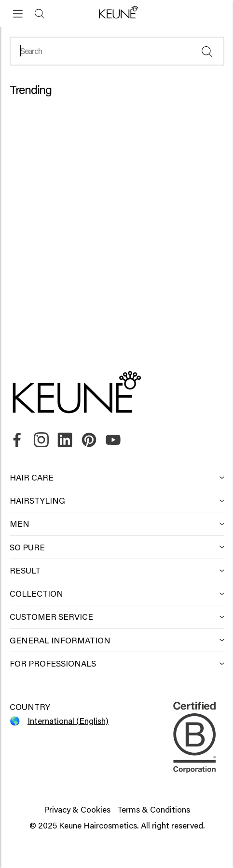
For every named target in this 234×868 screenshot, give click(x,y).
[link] (17, 440)
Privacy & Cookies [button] (77, 809)
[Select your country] (64, 721)
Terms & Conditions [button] (154, 809)
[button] (117, 13)
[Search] (40, 14)
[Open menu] (18, 14)
